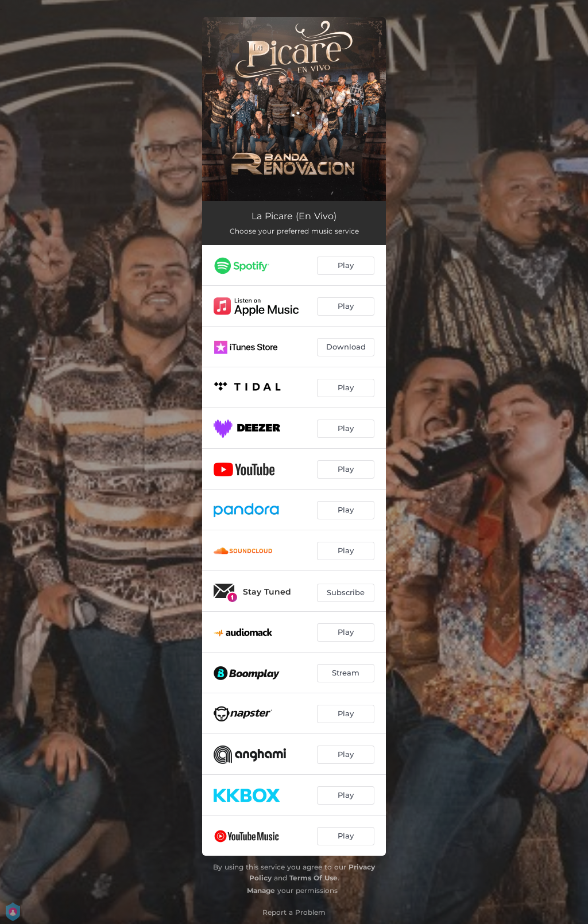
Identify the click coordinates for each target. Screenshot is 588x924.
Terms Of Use (314, 878)
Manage (261, 890)
